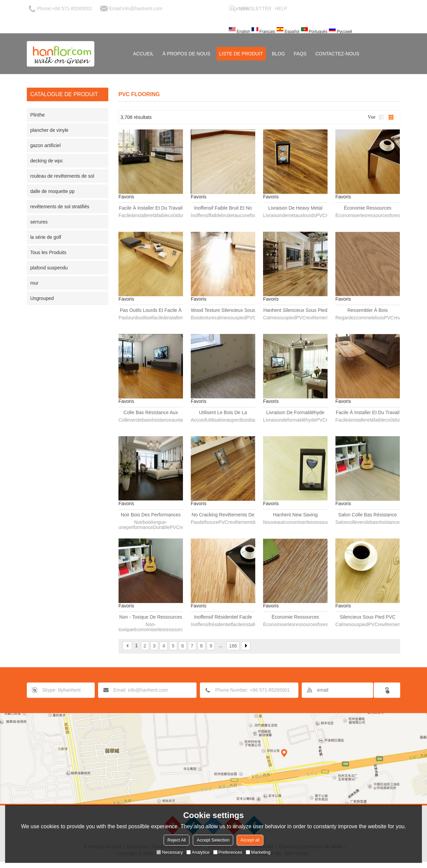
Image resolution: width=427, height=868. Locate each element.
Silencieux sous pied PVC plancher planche (368, 617)
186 (233, 646)
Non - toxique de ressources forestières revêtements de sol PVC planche (151, 617)
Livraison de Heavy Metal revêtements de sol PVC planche (295, 208)
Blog (279, 54)
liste (382, 117)
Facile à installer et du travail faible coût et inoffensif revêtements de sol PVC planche (151, 208)
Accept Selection (213, 840)
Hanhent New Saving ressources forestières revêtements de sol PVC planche (295, 515)
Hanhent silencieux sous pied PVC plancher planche (295, 311)
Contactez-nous (337, 54)
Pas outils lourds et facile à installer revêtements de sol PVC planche (151, 311)
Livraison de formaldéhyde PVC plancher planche (295, 413)
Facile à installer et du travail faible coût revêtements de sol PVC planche (368, 413)
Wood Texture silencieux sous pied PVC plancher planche (223, 311)
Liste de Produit (241, 54)
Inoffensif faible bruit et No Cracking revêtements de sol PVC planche (223, 208)
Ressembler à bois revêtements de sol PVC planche (367, 311)
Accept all (250, 840)
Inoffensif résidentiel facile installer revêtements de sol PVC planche (223, 617)
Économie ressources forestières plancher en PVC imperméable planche (295, 617)
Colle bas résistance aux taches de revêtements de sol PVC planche (151, 413)
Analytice (198, 852)
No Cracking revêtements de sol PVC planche (223, 515)
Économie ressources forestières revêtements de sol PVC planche (368, 208)
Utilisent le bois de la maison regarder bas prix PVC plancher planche (223, 413)
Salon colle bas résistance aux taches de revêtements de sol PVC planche (368, 515)
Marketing (258, 852)
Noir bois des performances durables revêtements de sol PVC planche (151, 515)
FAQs (300, 54)
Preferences (228, 852)
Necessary (170, 852)
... (221, 645)
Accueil (143, 54)
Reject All (177, 840)
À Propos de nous (187, 54)
